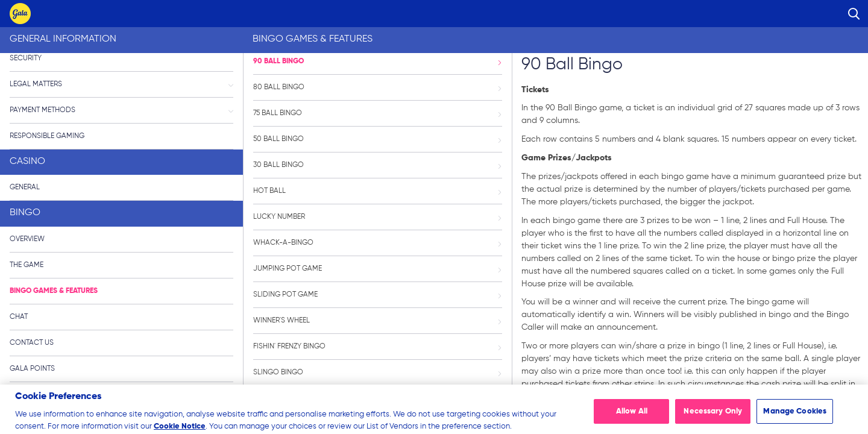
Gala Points (32, 369)
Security (26, 58)
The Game (27, 265)
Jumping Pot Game (377, 269)
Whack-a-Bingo (377, 243)
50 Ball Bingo (377, 139)
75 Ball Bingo (377, 113)
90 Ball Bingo (377, 61)
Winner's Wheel (377, 321)
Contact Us (32, 343)
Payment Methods (121, 110)
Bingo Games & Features (54, 291)
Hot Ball (377, 191)
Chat (19, 317)
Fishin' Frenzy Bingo (377, 347)
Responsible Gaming (47, 136)
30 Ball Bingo (377, 165)
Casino (27, 162)
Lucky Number (377, 217)
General (25, 187)
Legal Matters (121, 84)
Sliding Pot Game (377, 295)
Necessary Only (713, 418)
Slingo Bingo (377, 373)
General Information (63, 39)
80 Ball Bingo (377, 87)
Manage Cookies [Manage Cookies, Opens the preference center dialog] (795, 418)
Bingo (25, 213)
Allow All (632, 418)
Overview (27, 239)
